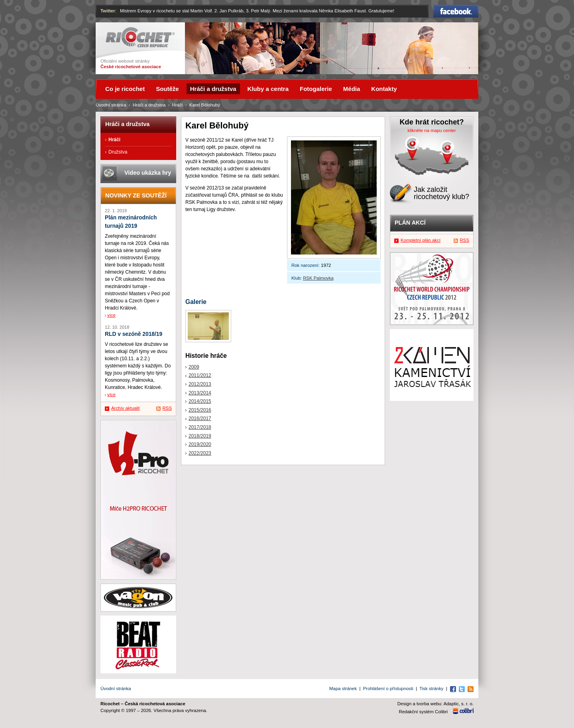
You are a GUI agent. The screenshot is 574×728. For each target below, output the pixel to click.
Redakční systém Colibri (424, 712)
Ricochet (140, 37)
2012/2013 (200, 384)
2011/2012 (200, 375)
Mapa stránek (343, 689)
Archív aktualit (126, 408)
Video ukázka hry (148, 173)
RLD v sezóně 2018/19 (134, 334)
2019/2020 (200, 444)
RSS (167, 408)
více (111, 315)
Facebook (456, 11)
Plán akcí (410, 223)
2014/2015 (200, 401)
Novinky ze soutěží (136, 195)
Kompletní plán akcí (421, 240)
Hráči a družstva (149, 105)
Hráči (178, 105)
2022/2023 (200, 453)
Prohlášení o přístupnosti (388, 689)
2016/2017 (200, 418)
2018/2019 (200, 436)
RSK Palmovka (318, 278)
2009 (194, 367)
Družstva (118, 152)
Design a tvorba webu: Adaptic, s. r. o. (435, 704)
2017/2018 (200, 427)
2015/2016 (200, 410)
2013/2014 (200, 393)
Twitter (108, 11)
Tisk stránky (431, 689)
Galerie (196, 302)
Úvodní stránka (111, 105)
